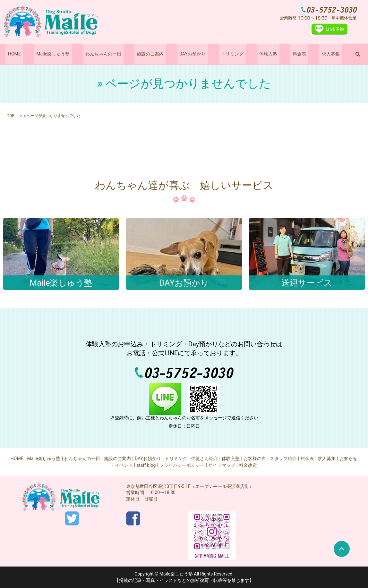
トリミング (227, 54)
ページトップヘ (342, 549)
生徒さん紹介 (204, 458)
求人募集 (312, 54)
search (336, 54)
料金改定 (248, 465)
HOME (33, 54)
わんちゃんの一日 (113, 54)
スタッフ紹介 (283, 458)
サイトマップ (222, 465)
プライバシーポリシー (182, 465)
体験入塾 (259, 54)
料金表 (285, 54)
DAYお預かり (193, 54)
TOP (11, 116)
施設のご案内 (155, 54)
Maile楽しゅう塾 (67, 54)
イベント (124, 465)
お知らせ (348, 458)
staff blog (146, 465)
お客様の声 (255, 458)
